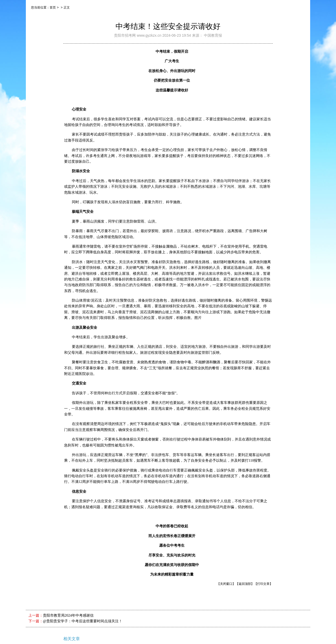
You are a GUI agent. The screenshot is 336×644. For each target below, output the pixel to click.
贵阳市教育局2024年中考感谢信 (68, 615)
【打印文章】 (263, 584)
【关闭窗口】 (226, 584)
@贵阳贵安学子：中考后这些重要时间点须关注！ (83, 621)
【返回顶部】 (245, 584)
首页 (53, 7)
